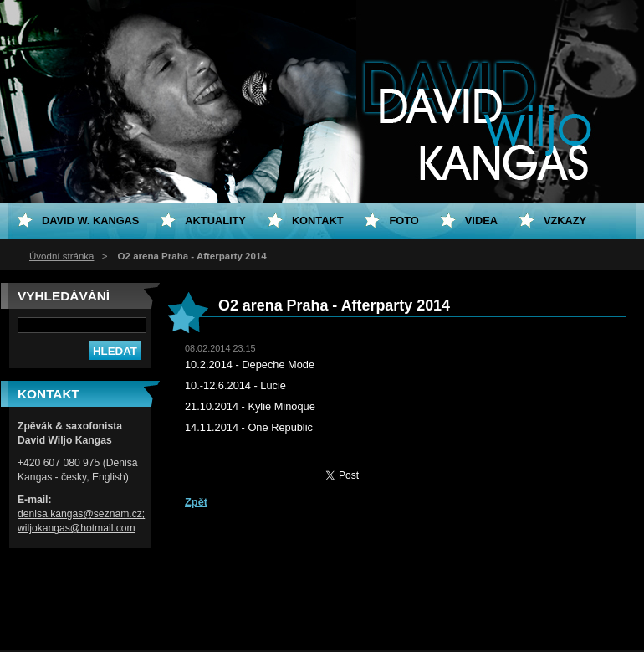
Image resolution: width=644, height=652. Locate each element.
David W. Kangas (90, 221)
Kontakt (318, 221)
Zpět (196, 502)
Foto (404, 221)
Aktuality (215, 221)
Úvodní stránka (61, 256)
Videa (481, 221)
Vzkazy (565, 221)
